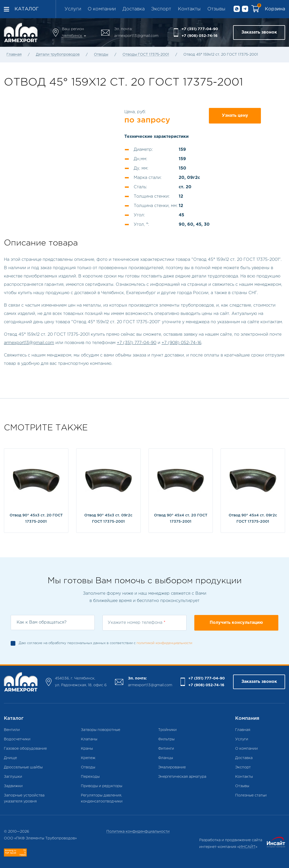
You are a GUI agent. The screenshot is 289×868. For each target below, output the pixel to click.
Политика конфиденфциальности (138, 832)
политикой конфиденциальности (164, 643)
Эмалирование (172, 767)
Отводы (101, 55)
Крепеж (88, 758)
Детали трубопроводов (58, 55)
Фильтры (166, 739)
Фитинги (166, 749)
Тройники (167, 730)
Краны (87, 749)
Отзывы (216, 9)
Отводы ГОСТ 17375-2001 (146, 55)
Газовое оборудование (25, 749)
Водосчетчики (17, 739)
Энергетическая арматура (182, 777)
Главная (14, 55)
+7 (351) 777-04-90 (200, 29)
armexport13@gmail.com (136, 36)
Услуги (73, 9)
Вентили (12, 730)
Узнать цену (235, 116)
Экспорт (161, 9)
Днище (10, 758)
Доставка (134, 9)
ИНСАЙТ (247, 847)
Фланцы (166, 758)
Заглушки (13, 777)
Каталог (27, 9)
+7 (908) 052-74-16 (200, 36)
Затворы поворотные (101, 730)
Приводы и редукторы (102, 786)
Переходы (90, 777)
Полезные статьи (251, 795)
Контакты (189, 9)
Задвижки (13, 786)
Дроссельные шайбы (23, 767)
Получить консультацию (236, 623)
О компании (102, 9)
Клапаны (89, 739)
